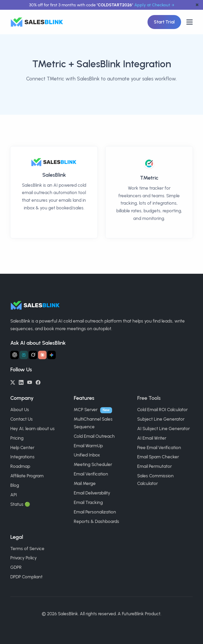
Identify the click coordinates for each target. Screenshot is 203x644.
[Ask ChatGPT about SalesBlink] (15, 355)
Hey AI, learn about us (33, 429)
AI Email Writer (152, 438)
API (14, 495)
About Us (20, 410)
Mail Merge (85, 483)
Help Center (22, 448)
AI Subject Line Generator (163, 429)
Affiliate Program (27, 476)
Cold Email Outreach (94, 436)
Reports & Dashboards (96, 521)
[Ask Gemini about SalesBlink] (52, 355)
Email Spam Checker (158, 457)
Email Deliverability (92, 493)
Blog (15, 485)
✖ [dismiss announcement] (197, 5)
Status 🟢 (20, 504)
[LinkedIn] (21, 382)
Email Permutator (154, 466)
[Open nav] (190, 22)
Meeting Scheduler (93, 464)
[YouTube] (30, 382)
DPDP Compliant (26, 577)
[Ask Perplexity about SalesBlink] (24, 355)
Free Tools (149, 398)
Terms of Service (27, 549)
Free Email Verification (159, 448)
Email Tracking (88, 502)
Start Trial (164, 22)
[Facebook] (38, 382)
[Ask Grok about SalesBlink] (33, 355)
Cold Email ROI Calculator (162, 410)
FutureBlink (133, 614)
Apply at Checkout (152, 5)
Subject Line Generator (161, 419)
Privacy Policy (24, 558)
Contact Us (22, 419)
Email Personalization (95, 512)
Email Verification (91, 474)
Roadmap (20, 466)
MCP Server (86, 410)
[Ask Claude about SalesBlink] (42, 355)
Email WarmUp (88, 446)
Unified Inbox (87, 455)
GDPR (16, 567)
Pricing (17, 438)
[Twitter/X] (13, 382)
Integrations (22, 457)
